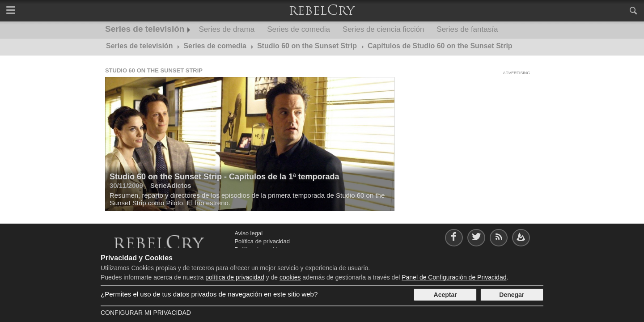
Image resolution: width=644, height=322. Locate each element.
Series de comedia (299, 29)
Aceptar (445, 295)
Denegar (512, 295)
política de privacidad (235, 277)
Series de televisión (145, 29)
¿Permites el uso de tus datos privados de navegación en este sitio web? (209, 294)
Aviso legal (248, 233)
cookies (290, 277)
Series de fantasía (467, 29)
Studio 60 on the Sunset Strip (154, 70)
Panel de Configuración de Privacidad (454, 277)
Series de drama (227, 29)
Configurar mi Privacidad (146, 313)
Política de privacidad (262, 241)
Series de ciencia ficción (383, 29)
